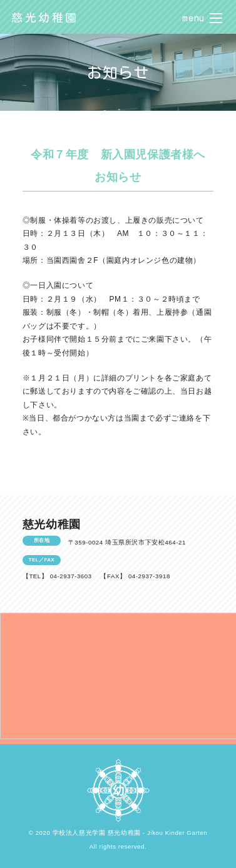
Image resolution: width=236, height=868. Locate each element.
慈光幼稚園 (45, 18)
